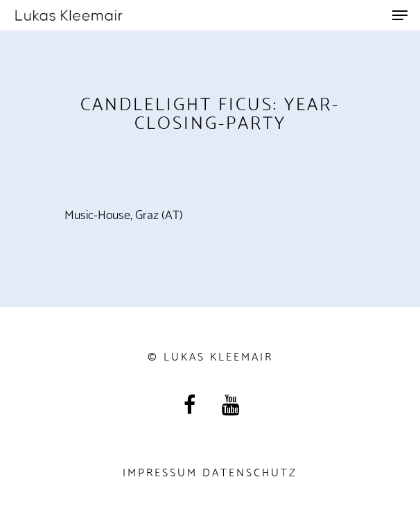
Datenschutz (250, 471)
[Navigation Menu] (400, 15)
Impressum (160, 471)
